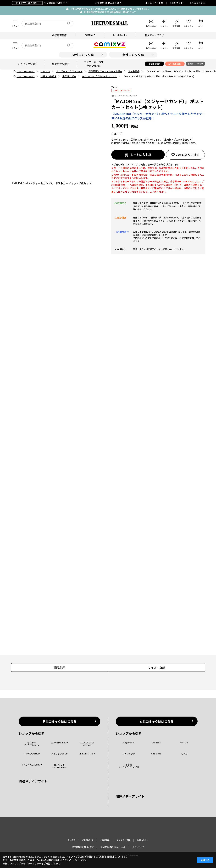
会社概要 (72, 840)
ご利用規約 (105, 840)
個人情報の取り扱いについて (113, 847)
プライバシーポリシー (30, 863)
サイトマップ (138, 847)
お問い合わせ (143, 840)
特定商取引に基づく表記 (83, 847)
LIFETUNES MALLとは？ (108, 3)
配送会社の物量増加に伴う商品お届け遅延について (110, 12)
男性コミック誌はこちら (59, 721)
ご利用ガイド (176, 3)
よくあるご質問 (197, 3)
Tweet (115, 87)
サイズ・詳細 (157, 667)
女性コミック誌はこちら (157, 721)
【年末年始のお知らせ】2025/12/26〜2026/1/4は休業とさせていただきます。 (110, 9)
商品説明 (60, 667)
